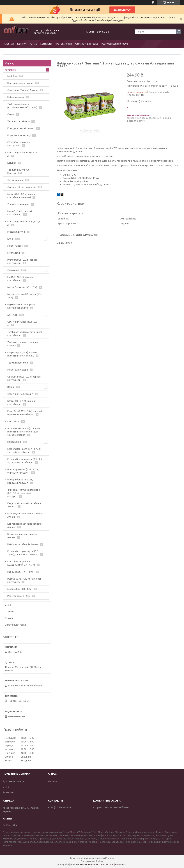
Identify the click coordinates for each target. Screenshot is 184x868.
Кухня (10, 239)
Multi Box (12, 76)
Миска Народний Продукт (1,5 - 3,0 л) (25, 296)
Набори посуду (16, 97)
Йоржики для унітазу (19, 135)
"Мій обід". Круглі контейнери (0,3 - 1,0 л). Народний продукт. (24, 493)
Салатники (13, 421)
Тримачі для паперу (18, 204)
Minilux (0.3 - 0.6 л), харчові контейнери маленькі (22, 196)
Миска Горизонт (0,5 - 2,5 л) (22, 287)
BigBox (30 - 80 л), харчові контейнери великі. (21, 306)
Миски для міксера (18, 370)
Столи (11, 114)
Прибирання (14, 442)
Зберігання (13, 270)
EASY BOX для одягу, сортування (19, 144)
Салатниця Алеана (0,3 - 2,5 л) (22, 323)
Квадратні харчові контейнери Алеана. (24, 505)
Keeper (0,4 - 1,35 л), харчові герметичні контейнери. (22, 354)
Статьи (9, 618)
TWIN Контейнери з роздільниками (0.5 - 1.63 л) (22, 106)
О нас (34, 44)
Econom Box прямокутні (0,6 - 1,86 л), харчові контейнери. (23, 553)
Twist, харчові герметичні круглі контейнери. (25, 334)
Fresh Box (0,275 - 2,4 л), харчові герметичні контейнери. (25, 413)
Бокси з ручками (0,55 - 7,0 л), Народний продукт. (23, 471)
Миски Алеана (15, 246)
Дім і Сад (12, 315)
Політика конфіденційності (114, 864)
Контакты (46, 44)
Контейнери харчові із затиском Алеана (25, 525)
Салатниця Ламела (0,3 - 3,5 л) (22, 154)
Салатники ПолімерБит (20, 394)
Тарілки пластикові (18, 363)
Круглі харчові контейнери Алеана (22, 536)
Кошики (12, 163)
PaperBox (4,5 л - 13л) (19, 596)
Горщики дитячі (16, 232)
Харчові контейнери (19, 121)
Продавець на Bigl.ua (92, 861)
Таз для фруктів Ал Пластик (18, 171)
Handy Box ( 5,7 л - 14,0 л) (21, 572)
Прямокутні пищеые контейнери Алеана (25, 515)
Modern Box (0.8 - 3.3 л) (20, 589)
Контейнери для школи (20, 83)
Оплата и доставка (87, 44)
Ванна (11, 387)
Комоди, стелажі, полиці (21, 128)
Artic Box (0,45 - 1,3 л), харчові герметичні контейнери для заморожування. (24, 432)
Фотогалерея (64, 44)
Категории (11, 70)
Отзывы (9, 611)
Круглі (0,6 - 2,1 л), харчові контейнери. (21, 402)
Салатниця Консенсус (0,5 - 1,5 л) (24, 223)
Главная (9, 44)
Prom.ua (110, 858)
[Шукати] (179, 32)
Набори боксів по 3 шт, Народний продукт (20, 481)
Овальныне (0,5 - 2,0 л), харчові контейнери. (24, 378)
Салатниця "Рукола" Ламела (23, 90)
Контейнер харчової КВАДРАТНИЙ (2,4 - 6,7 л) (21, 563)
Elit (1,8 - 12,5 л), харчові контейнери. (20, 279)
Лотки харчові (15, 180)
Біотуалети (14, 253)
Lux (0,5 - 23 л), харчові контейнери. (20, 213)
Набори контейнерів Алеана (23, 544)
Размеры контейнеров (115, 44)
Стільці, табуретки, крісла (22, 187)
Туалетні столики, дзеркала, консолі (23, 344)
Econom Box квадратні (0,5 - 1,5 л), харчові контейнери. (25, 461)
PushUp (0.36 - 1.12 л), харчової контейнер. (24, 580)
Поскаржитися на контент (84, 864)
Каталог (22, 44)
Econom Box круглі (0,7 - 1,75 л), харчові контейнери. (24, 450)
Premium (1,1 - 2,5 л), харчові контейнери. (23, 261)
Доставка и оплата (13, 781)
